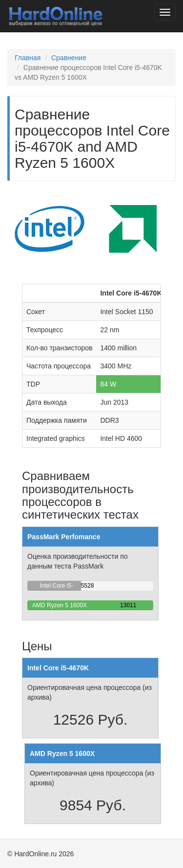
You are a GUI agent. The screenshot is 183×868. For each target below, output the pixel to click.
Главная (28, 58)
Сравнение (69, 58)
